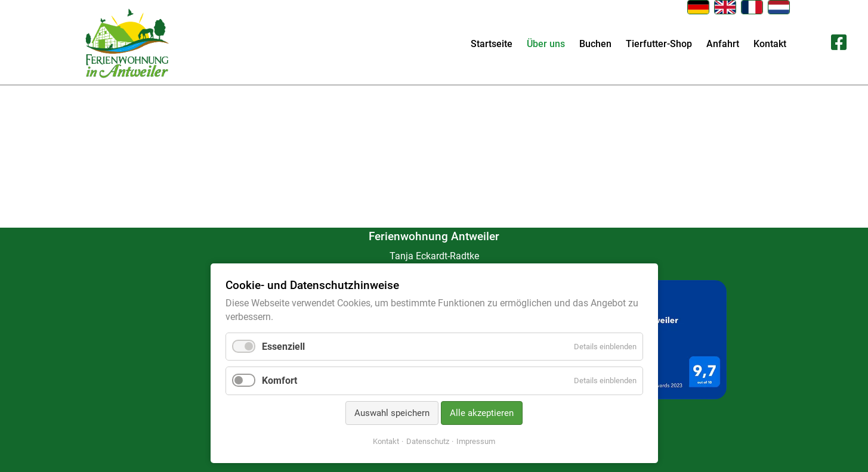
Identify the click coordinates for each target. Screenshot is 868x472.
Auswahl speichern (392, 413)
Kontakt (770, 44)
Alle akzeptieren (482, 413)
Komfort (279, 381)
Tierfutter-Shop (659, 44)
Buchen (595, 44)
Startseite (492, 44)
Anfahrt (723, 44)
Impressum (476, 441)
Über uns (546, 44)
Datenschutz (428, 441)
